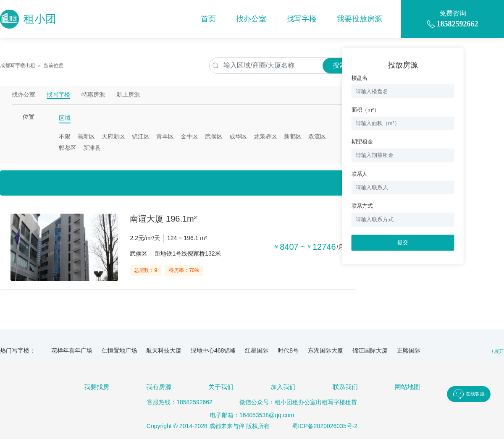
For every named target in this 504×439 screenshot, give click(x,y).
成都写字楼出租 (18, 65)
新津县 (92, 148)
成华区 (238, 136)
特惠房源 (93, 95)
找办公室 (251, 19)
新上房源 (128, 95)
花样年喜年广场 (72, 350)
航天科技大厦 (164, 350)
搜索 (339, 65)
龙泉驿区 (265, 136)
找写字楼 (302, 19)
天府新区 (113, 136)
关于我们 (221, 387)
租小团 (28, 19)
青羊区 (165, 136)
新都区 (293, 136)
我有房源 (159, 387)
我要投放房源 (360, 19)
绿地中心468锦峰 (213, 350)
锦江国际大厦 (370, 350)
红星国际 (257, 350)
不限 (65, 136)
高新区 (86, 136)
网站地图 (407, 387)
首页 (208, 19)
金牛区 (189, 136)
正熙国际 (409, 350)
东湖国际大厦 (325, 350)
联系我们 (345, 387)
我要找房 (97, 387)
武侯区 (214, 136)
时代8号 (288, 350)
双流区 (317, 136)
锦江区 (141, 136)
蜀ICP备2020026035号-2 (325, 426)
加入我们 (283, 387)
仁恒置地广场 (119, 350)
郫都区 (68, 148)
